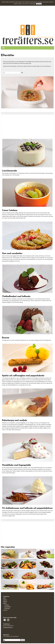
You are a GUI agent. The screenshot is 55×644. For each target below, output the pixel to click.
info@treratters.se (8, 627)
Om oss (5, 610)
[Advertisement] (28, 11)
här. (34, 4)
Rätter (5, 603)
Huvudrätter (7, 607)
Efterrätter (7, 608)
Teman (5, 600)
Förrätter (7, 605)
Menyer (5, 601)
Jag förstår (39, 4)
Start (4, 598)
